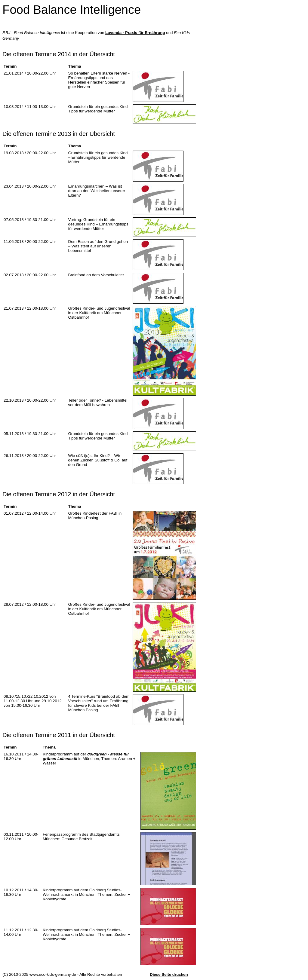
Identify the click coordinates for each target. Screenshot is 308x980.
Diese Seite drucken (169, 974)
